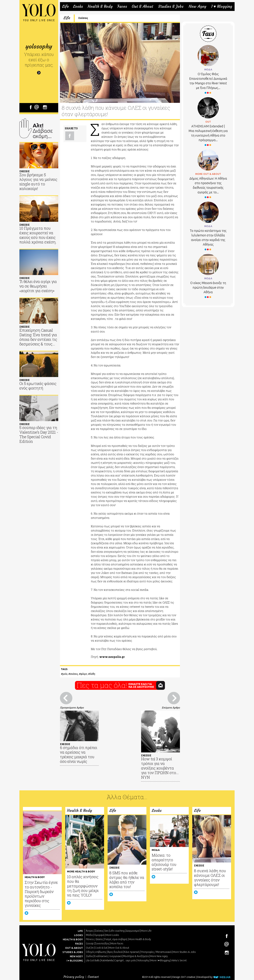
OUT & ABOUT (74, 948)
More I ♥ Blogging (160, 960)
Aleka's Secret (179, 960)
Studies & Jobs (171, 7)
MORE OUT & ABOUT (208, 174)
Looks (78, 7)
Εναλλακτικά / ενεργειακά (108, 956)
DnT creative (188, 977)
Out (88, 948)
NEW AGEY (76, 956)
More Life (146, 931)
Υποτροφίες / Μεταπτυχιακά (156, 952)
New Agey (197, 7)
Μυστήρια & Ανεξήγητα (136, 956)
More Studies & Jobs (184, 952)
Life (65, 7)
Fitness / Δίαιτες (95, 939)
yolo (65, 674)
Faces (122, 7)
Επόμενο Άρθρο (171, 708)
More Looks (112, 935)
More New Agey (159, 956)
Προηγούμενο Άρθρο (72, 708)
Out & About (142, 7)
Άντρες (90, 931)
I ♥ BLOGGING (75, 961)
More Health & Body (140, 939)
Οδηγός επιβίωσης (96, 952)
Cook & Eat (101, 948)
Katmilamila (107, 960)
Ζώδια (89, 956)
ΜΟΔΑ (208, 70)
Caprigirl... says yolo (125, 960)
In (93, 948)
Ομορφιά (99, 935)
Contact (93, 977)
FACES (79, 944)
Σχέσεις (83, 18)
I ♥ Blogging (222, 7)
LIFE (80, 931)
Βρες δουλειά (115, 952)
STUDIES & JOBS (73, 952)
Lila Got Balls (93, 960)
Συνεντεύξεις (102, 943)
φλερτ (84, 674)
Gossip (90, 943)
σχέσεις (74, 674)
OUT (208, 122)
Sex (107, 931)
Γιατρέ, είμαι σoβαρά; (116, 939)
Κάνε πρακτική (132, 952)
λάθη (92, 674)
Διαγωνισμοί (133, 931)
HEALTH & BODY (73, 939)
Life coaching (117, 931)
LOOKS (78, 935)
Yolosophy (143, 960)
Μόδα (89, 935)
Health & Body (100, 7)
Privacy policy (74, 977)
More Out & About (119, 948)
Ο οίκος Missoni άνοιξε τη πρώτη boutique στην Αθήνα (208, 287)
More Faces (117, 943)
